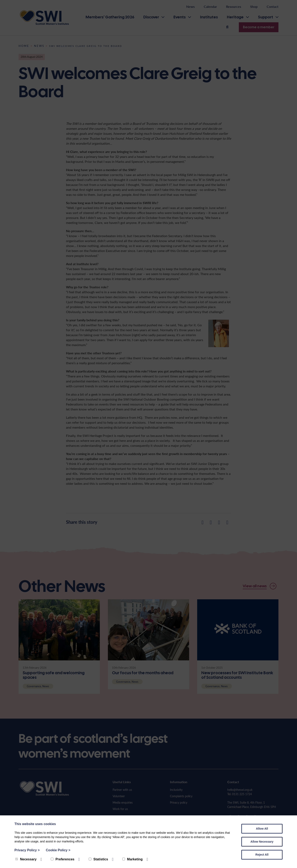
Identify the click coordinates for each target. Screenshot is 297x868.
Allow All (262, 829)
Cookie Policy (58, 850)
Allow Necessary (262, 842)
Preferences (63, 859)
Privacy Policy (27, 850)
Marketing (133, 859)
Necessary (26, 859)
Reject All (262, 855)
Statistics (98, 859)
